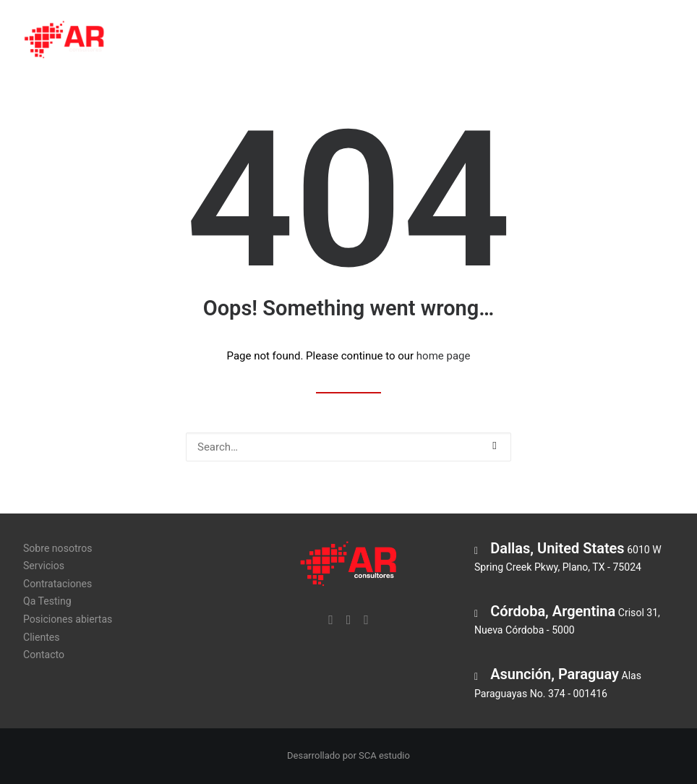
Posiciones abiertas (546, 41)
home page (444, 356)
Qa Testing (445, 41)
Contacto (44, 655)
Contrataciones (356, 41)
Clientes (640, 41)
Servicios (269, 41)
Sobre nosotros (182, 41)
